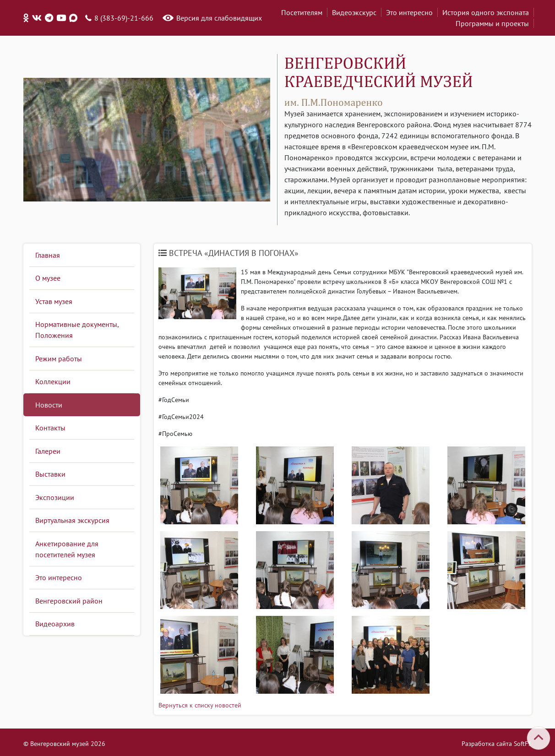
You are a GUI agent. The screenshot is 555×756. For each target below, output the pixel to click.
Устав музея (54, 301)
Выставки (50, 474)
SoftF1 (523, 744)
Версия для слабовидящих (219, 18)
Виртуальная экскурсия (72, 520)
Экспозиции (55, 497)
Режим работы (59, 359)
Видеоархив (55, 624)
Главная (48, 255)
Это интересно (409, 12)
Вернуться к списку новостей (200, 705)
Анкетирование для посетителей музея (67, 549)
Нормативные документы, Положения (77, 330)
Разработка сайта (487, 744)
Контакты (50, 428)
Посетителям (302, 12)
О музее (48, 278)
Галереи (48, 451)
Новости (49, 405)
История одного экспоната (486, 12)
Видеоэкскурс (354, 12)
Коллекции (53, 381)
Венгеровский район (69, 601)
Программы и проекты (492, 23)
